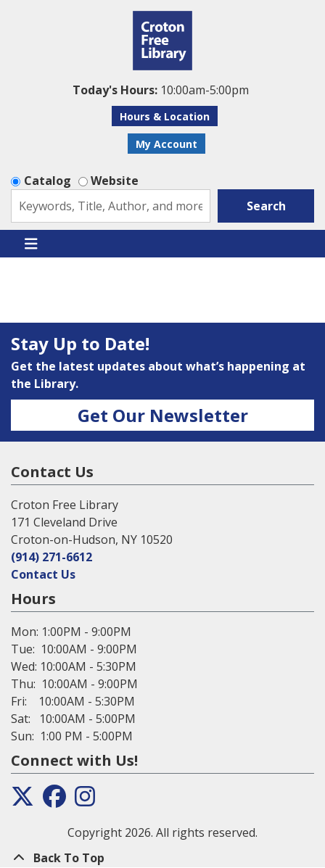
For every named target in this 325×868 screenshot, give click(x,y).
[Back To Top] (162, 858)
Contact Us (43, 574)
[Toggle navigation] (31, 244)
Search (266, 206)
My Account (166, 144)
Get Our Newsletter (163, 415)
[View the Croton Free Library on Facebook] (54, 801)
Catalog (48, 181)
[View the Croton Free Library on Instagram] (85, 801)
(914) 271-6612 (52, 557)
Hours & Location (165, 116)
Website (115, 181)
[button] (161, 90)
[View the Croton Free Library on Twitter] (22, 801)
